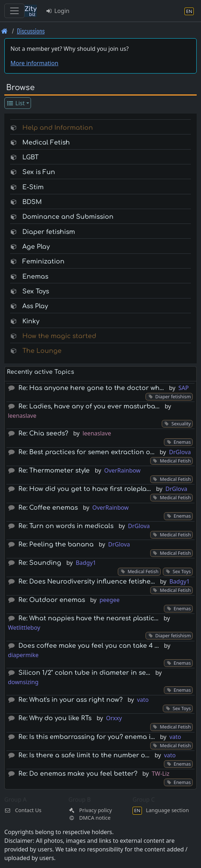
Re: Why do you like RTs (55, 718)
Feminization (43, 262)
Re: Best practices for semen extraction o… (86, 452)
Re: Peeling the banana (56, 544)
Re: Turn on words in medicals (66, 526)
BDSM (32, 202)
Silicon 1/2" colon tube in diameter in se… (84, 673)
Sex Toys (36, 291)
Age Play (36, 247)
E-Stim (33, 187)
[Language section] (189, 11)
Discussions (31, 31)
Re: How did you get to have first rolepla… (85, 489)
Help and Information (58, 128)
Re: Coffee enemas (48, 508)
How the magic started (59, 336)
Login (57, 11)
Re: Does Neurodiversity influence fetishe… (87, 582)
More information (34, 63)
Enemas (35, 277)
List (16, 103)
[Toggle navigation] (14, 11)
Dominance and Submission (68, 217)
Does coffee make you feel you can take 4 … (89, 646)
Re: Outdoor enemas (52, 600)
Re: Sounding (40, 563)
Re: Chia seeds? (43, 433)
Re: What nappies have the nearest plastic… (88, 618)
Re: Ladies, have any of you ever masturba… (89, 406)
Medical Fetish (46, 143)
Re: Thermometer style (54, 471)
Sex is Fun (39, 172)
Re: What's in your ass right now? (70, 700)
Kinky (31, 321)
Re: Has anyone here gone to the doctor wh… (91, 388)
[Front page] (5, 31)
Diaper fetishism (49, 232)
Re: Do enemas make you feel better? (78, 774)
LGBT (30, 157)
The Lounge (42, 351)
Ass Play (35, 306)
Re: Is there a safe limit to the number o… (84, 755)
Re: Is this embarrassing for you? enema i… (87, 737)
